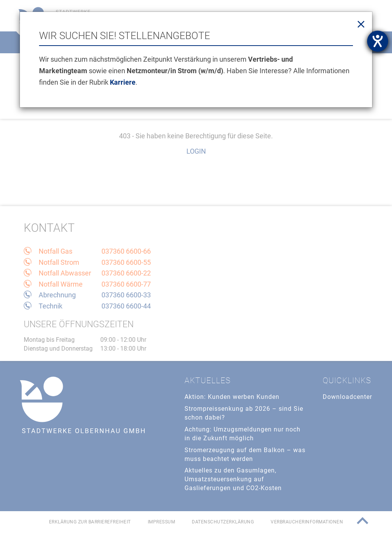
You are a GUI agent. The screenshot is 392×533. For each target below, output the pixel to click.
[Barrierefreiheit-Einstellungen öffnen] (378, 41)
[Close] (361, 25)
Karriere (123, 82)
